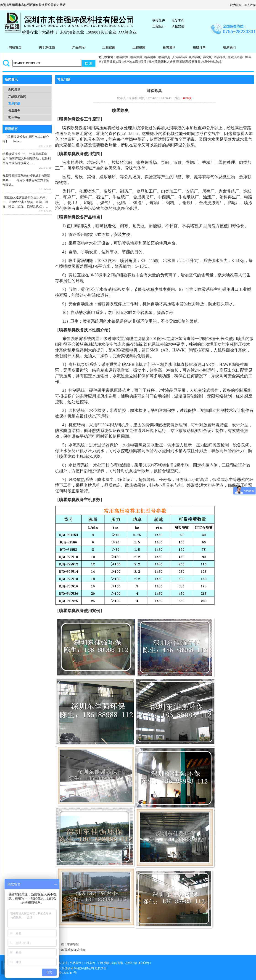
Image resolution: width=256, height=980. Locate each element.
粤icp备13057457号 (65, 973)
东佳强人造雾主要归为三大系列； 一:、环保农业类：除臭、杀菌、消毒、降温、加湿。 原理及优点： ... (26, 202)
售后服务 (14, 111)
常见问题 (14, 104)
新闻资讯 (14, 89)
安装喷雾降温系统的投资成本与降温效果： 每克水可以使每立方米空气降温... (26, 180)
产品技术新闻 (17, 96)
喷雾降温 (122, 57)
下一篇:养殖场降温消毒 (70, 950)
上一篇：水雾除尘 (67, 944)
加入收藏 (250, 5)
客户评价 (14, 118)
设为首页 (236, 5)
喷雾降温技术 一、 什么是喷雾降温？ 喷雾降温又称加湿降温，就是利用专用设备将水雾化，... (27, 158)
